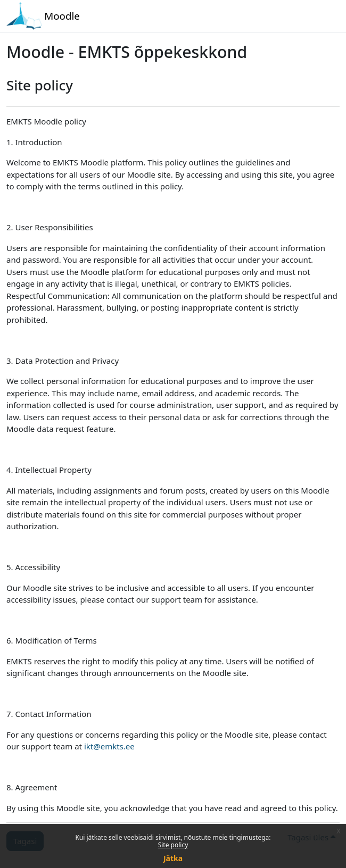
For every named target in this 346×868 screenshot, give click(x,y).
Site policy (173, 845)
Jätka (173, 858)
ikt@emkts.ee (109, 746)
